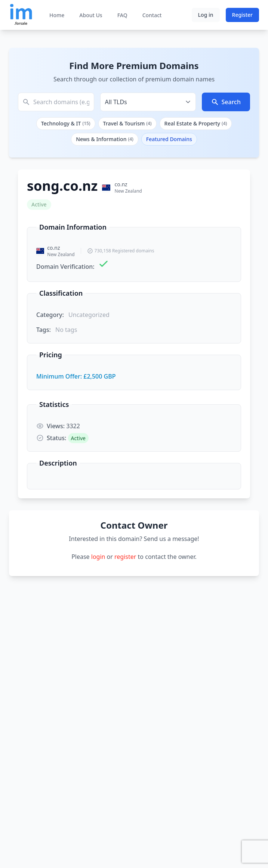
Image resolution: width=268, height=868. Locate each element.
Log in (206, 15)
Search (226, 102)
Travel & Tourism (127, 123)
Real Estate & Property (196, 123)
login (98, 557)
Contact (152, 15)
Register (242, 15)
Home (57, 15)
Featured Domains (169, 139)
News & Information (105, 139)
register (125, 557)
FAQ (122, 15)
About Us (91, 15)
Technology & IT (66, 123)
